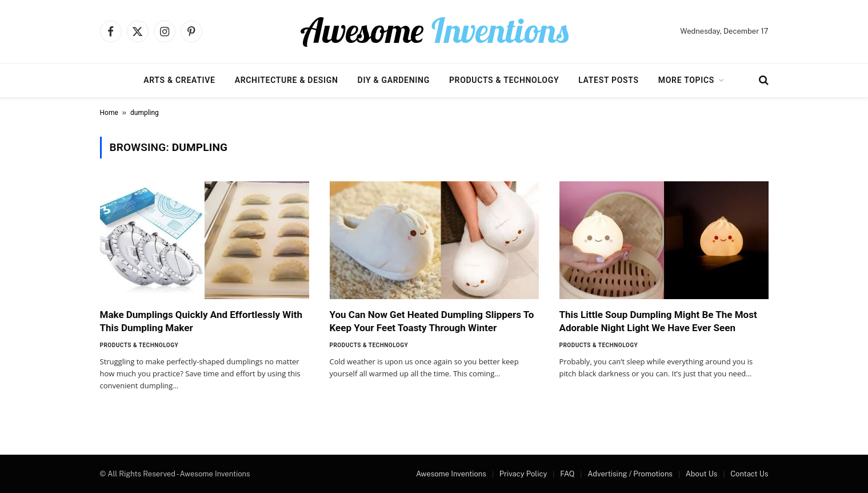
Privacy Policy (523, 474)
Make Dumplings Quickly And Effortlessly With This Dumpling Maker (201, 321)
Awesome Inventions (451, 474)
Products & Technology (504, 80)
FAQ (567, 474)
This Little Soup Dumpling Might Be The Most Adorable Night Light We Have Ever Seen (658, 321)
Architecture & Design (287, 80)
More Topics (686, 80)
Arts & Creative (179, 80)
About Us (702, 474)
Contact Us (749, 474)
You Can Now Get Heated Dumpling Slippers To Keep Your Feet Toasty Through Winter (432, 321)
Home (109, 113)
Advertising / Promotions (630, 474)
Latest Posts (609, 80)
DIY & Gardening (394, 80)
